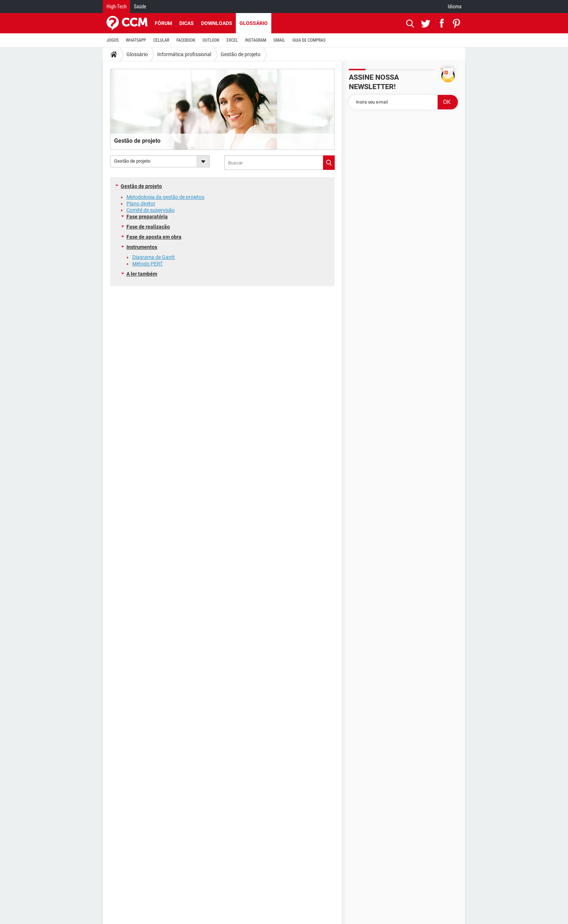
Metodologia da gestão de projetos (165, 197)
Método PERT (147, 264)
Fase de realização (148, 227)
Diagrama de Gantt (154, 257)
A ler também (142, 274)
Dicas (187, 23)
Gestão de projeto (241, 54)
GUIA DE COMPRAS (309, 40)
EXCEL (232, 40)
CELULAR (161, 40)
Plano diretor (141, 204)
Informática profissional (184, 54)
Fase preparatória (147, 217)
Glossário (254, 23)
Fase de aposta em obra (154, 237)
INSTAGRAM (256, 40)
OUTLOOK (211, 40)
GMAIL (279, 40)
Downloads (217, 23)
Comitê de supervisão (151, 210)
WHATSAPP (136, 40)
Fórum (163, 23)
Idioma (455, 7)
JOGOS (113, 40)
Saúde (140, 7)
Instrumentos (142, 247)
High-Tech (116, 7)
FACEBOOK (186, 40)
